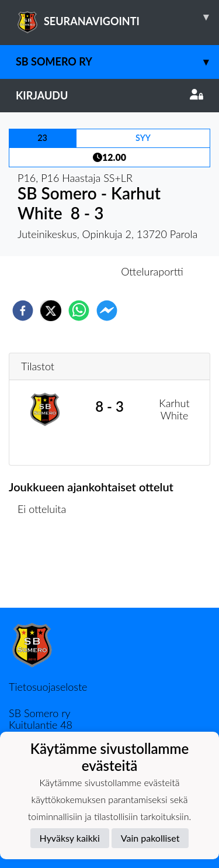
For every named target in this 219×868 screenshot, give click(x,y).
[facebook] (23, 311)
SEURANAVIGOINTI (117, 17)
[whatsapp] (79, 311)
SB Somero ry (117, 62)
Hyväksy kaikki (70, 838)
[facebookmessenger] (107, 311)
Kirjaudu (109, 95)
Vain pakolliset (150, 838)
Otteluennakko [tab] (69, 271)
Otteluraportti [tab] (152, 271)
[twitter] (51, 311)
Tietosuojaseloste (48, 687)
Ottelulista (46, 568)
